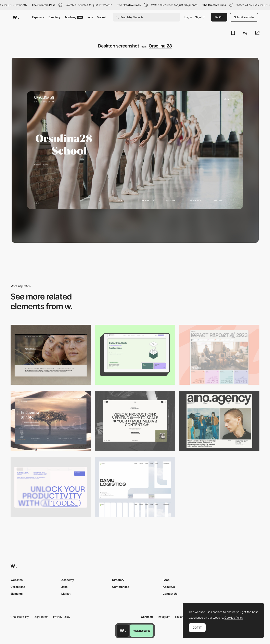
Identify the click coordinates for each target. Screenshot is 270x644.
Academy (74, 17)
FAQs (166, 580)
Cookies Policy (20, 617)
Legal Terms (41, 617)
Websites (17, 580)
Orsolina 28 (160, 46)
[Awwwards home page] (123, 631)
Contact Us (170, 594)
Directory (54, 17)
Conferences (121, 587)
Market (101, 17)
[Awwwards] (16, 17)
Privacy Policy (62, 617)
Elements (17, 594)
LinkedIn (180, 617)
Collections (18, 587)
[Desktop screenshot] (135, 487)
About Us (169, 587)
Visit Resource (142, 631)
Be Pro (219, 17)
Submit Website (244, 17)
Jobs (90, 17)
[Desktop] (51, 355)
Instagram (164, 617)
